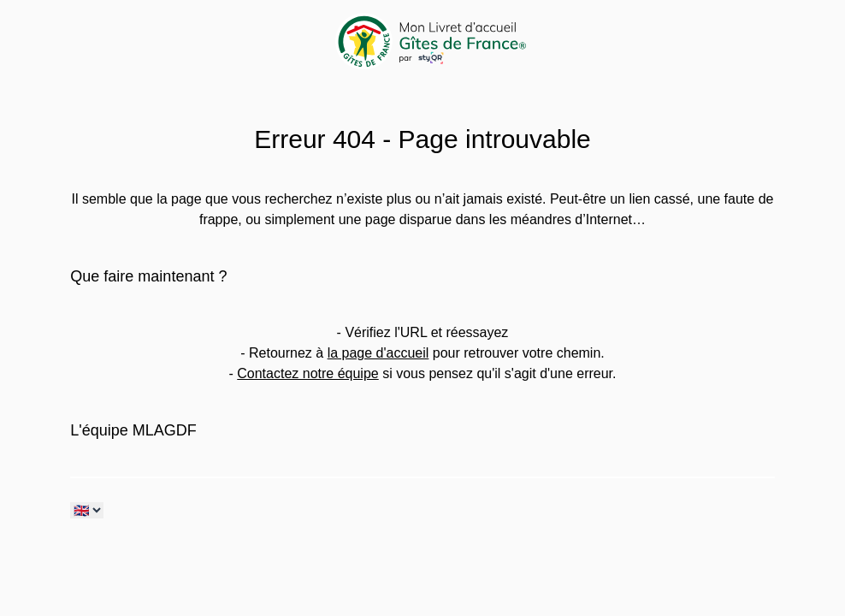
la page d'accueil (378, 353)
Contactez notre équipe (307, 373)
